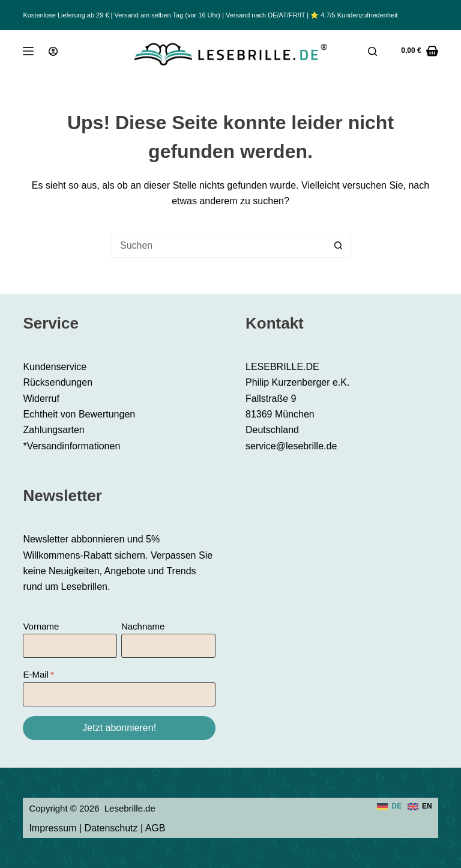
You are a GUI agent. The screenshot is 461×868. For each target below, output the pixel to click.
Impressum (53, 828)
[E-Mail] (119, 694)
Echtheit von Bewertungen (79, 414)
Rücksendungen (58, 382)
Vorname (41, 626)
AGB (155, 828)
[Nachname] (168, 646)
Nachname (143, 626)
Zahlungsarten (53, 430)
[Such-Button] (339, 246)
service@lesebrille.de (291, 446)
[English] (420, 807)
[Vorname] (70, 646)
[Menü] (28, 51)
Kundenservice (55, 367)
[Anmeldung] (53, 51)
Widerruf (41, 399)
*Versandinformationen (71, 446)
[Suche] (372, 51)
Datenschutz (111, 828)
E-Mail (36, 674)
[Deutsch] (389, 807)
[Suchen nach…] (218, 246)
